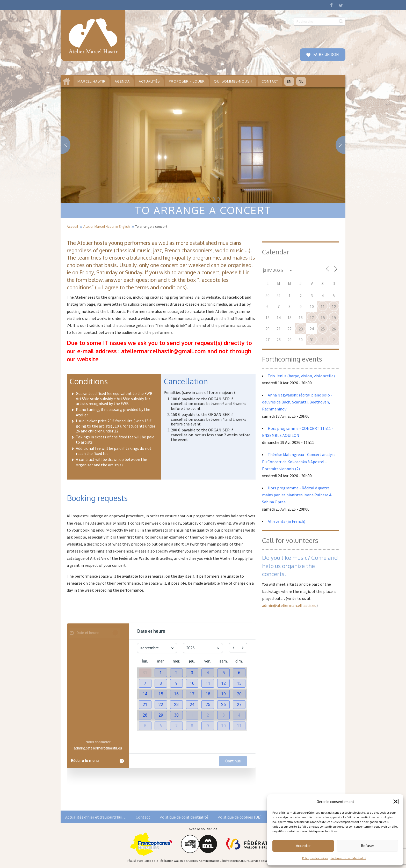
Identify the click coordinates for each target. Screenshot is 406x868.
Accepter (303, 846)
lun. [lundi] (145, 661)
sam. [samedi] (224, 661)
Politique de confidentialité (348, 858)
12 (334, 307)
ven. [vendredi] (208, 661)
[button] (396, 801)
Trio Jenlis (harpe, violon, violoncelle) (301, 376)
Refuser (368, 846)
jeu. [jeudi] (192, 661)
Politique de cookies (315, 858)
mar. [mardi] (161, 661)
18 (323, 318)
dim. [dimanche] (239, 661)
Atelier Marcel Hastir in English (107, 226)
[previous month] (234, 648)
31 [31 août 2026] (145, 673)
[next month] (243, 648)
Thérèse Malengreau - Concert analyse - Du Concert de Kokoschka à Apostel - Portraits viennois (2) (300, 461)
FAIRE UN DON (326, 54)
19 (334, 318)
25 (323, 329)
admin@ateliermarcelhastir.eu (289, 605)
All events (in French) (287, 521)
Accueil (72, 226)
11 (323, 307)
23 (301, 329)
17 (312, 318)
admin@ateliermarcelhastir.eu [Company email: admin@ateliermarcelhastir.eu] (98, 748)
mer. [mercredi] (176, 661)
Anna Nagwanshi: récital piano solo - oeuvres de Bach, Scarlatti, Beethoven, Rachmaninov (297, 402)
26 (334, 329)
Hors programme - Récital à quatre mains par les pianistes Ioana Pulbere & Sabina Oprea (297, 495)
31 (312, 340)
